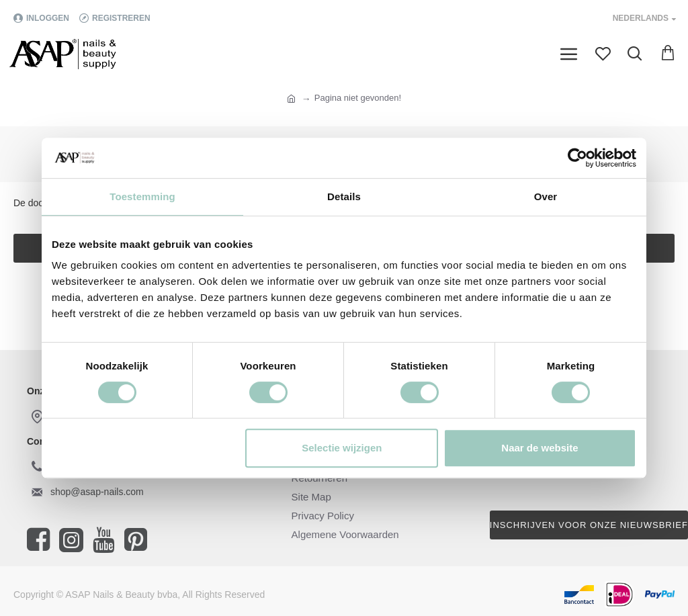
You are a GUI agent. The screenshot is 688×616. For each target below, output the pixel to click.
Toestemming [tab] (142, 196)
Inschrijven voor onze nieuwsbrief (589, 525)
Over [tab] (546, 196)
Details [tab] (344, 196)
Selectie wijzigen (342, 448)
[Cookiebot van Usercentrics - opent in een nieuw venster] (577, 158)
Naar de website (540, 448)
